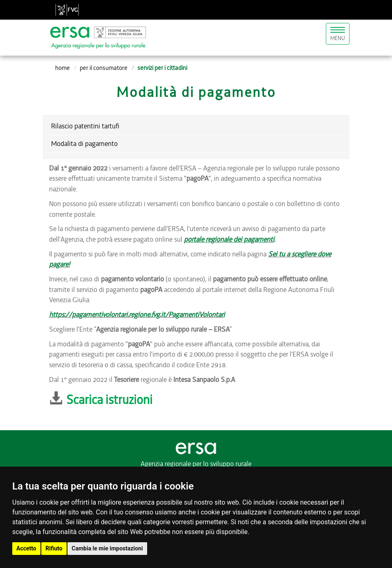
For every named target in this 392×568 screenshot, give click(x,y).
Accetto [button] (26, 548)
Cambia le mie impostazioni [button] (107, 548)
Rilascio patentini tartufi (85, 126)
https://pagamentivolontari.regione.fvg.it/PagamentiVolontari (137, 314)
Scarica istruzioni (109, 400)
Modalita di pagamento (84, 144)
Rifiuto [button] (54, 548)
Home (63, 68)
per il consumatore (104, 68)
